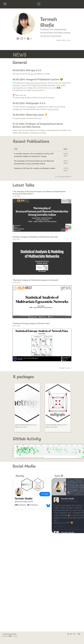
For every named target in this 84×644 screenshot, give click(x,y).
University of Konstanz (51, 36)
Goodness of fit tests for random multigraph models (35, 168)
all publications (63, 177)
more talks (65, 368)
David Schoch (53, 109)
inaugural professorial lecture (36, 83)
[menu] (5, 4)
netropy (30, 74)
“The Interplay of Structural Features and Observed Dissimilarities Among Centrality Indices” (39, 193)
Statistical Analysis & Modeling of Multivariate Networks (35, 237)
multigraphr (32, 107)
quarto (16, 636)
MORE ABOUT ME (63, 40)
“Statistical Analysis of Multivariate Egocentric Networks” (36, 280)
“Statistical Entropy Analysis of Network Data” (31, 323)
